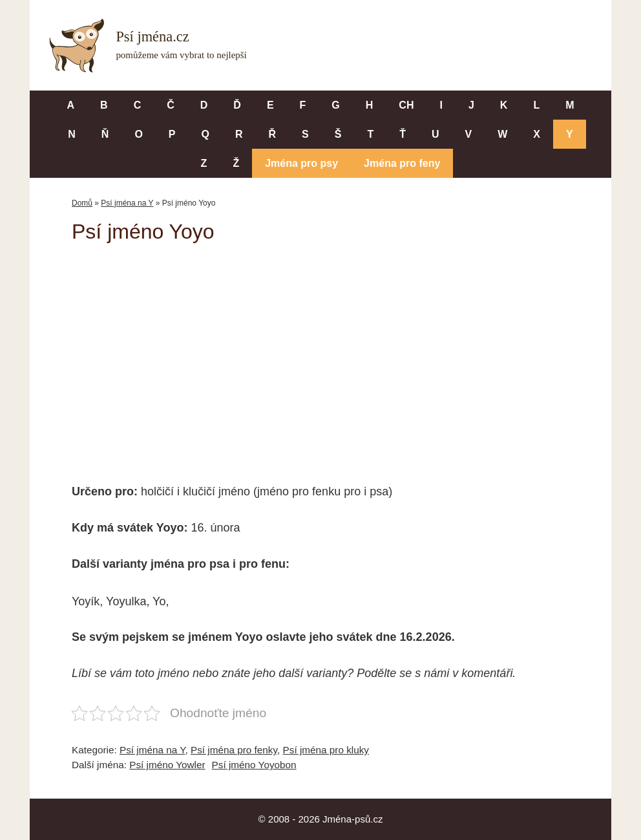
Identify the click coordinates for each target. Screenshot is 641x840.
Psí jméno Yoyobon (254, 765)
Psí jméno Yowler (167, 765)
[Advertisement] (320, 354)
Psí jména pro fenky (234, 750)
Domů (82, 203)
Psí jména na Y (127, 203)
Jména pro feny (402, 163)
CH (406, 105)
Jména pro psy (301, 163)
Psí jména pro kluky (326, 750)
